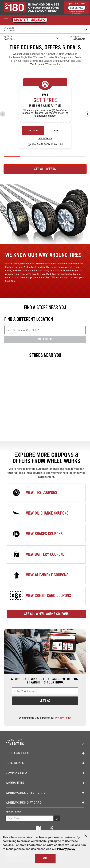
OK (45, 858)
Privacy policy (66, 849)
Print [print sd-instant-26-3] (57, 131)
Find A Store (45, 339)
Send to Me (33, 131)
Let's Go (45, 701)
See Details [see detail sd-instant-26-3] (45, 138)
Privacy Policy (63, 718)
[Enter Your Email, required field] (45, 691)
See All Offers (45, 169)
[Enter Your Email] (29, 818)
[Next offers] (87, 114)
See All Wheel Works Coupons (46, 614)
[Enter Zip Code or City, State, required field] (45, 330)
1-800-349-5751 (79, 39)
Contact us (15, 744)
